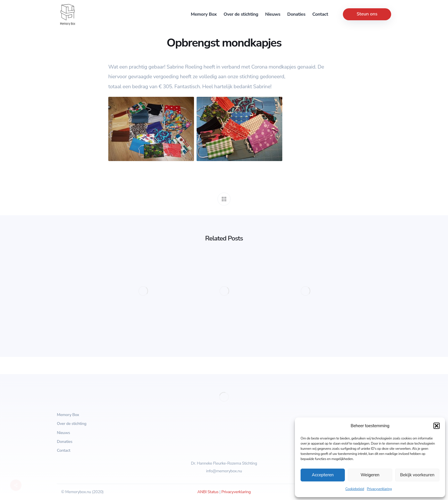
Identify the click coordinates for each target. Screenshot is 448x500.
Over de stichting (241, 14)
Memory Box (204, 14)
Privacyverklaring (379, 489)
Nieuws (273, 14)
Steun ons (367, 14)
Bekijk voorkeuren (417, 475)
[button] (437, 426)
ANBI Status (208, 492)
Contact (320, 14)
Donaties (296, 14)
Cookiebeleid (355, 489)
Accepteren (323, 475)
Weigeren (370, 475)
